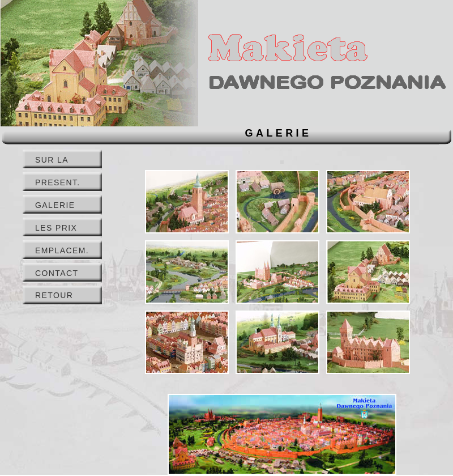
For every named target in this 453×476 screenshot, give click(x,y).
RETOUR (54, 295)
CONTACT (57, 273)
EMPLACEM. (62, 250)
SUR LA (52, 160)
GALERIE (55, 205)
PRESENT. (58, 182)
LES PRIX (56, 228)
